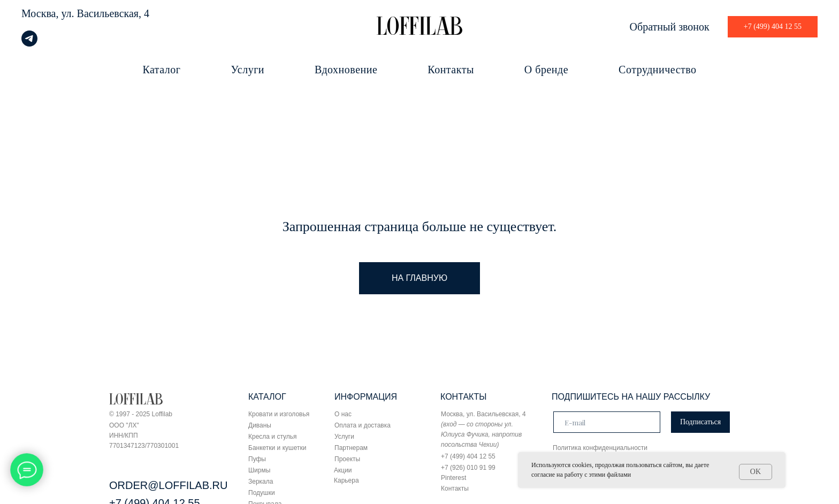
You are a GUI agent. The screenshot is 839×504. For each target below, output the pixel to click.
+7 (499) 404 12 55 (468, 456)
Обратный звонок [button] (670, 27)
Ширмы (259, 470)
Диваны (260, 425)
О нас (343, 414)
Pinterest (453, 478)
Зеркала (261, 482)
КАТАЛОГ (267, 397)
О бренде (546, 70)
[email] (607, 422)
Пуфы (257, 459)
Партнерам (351, 448)
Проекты (347, 459)
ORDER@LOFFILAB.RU (168, 485)
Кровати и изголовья (279, 414)
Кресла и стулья (273, 437)
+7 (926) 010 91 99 (468, 468)
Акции (343, 470)
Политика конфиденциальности (600, 448)
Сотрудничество (657, 70)
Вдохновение (346, 70)
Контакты (451, 70)
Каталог (161, 70)
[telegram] (29, 44)
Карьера (346, 480)
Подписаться (700, 422)
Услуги (248, 70)
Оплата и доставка (363, 425)
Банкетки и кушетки (277, 448)
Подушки (262, 493)
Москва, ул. (48, 13)
